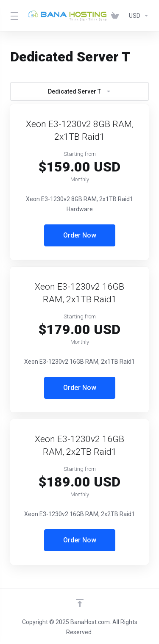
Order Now (80, 235)
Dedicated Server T (79, 91)
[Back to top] (80, 603)
